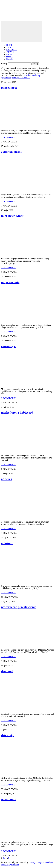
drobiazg (7, 671)
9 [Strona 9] (9, 858)
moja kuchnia (10, 282)
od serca (7, 479)
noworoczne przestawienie (19, 607)
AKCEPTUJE (24, 78)
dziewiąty (7, 735)
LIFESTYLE (12, 50)
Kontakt (10, 59)
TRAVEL (10, 52)
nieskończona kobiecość (17, 413)
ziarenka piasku (12, 152)
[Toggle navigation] (22, 31)
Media (9, 54)
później (15, 78)
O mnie (9, 57)
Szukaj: (4, 64)
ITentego (32, 862)
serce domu (9, 799)
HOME (9, 45)
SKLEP (9, 47)
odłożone (7, 543)
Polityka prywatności (10, 865)
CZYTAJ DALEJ (8, 137)
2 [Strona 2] (3, 858)
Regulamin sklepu (45, 862)
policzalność (9, 88)
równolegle (8, 346)
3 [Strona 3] (5, 858)
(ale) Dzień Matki (13, 216)
